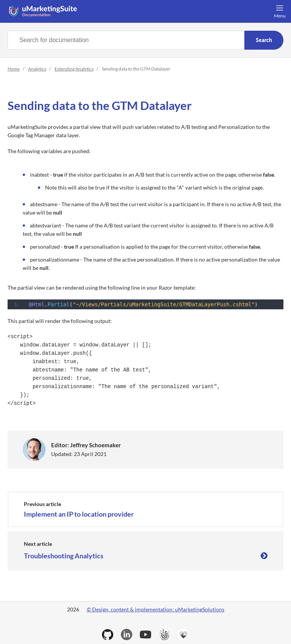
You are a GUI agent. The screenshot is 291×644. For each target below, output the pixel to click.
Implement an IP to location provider (79, 514)
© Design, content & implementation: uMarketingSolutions (156, 609)
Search (264, 40)
